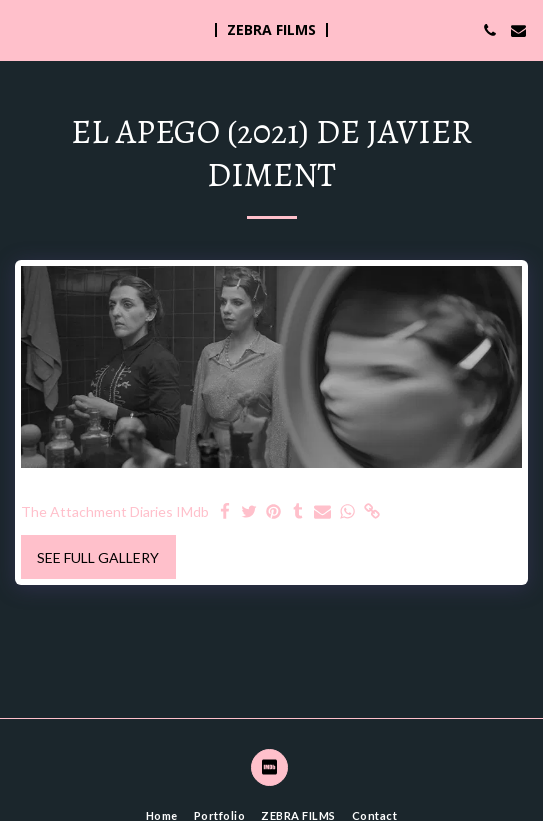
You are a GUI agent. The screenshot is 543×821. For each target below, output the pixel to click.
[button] (22, 30)
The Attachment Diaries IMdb (115, 511)
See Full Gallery (98, 557)
